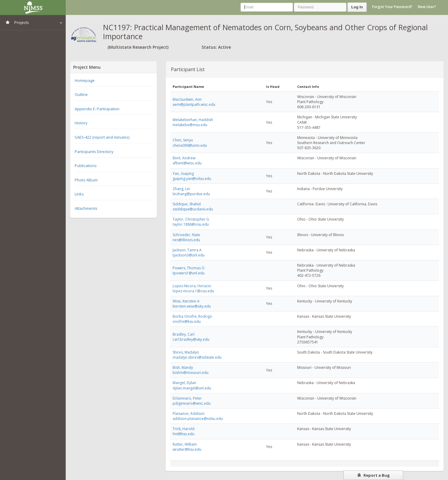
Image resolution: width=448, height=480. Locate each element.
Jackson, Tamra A (187, 250)
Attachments (86, 208)
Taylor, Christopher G (191, 219)
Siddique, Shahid (187, 204)
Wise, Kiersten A (186, 301)
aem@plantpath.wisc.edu (194, 104)
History (81, 123)
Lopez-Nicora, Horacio (192, 286)
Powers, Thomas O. (189, 268)
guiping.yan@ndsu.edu (192, 179)
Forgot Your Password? (392, 7)
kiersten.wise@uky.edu (192, 306)
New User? (427, 7)
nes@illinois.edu (186, 240)
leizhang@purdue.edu (191, 194)
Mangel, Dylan (184, 383)
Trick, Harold (184, 429)
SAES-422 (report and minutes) (102, 137)
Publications (86, 166)
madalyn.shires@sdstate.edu (197, 357)
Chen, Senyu (183, 140)
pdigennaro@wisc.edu (192, 403)
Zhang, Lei (181, 189)
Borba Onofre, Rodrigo (192, 316)
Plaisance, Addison (189, 413)
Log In (357, 7)
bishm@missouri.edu (191, 373)
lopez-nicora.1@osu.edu (193, 291)
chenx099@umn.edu (190, 145)
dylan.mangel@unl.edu (192, 388)
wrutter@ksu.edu (187, 449)
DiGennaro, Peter (187, 398)
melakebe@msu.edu (190, 125)
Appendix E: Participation (97, 109)
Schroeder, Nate (186, 235)
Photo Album (86, 180)
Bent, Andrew (184, 158)
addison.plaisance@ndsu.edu (198, 419)
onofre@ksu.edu (187, 321)
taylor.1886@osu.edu (191, 224)
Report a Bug (373, 475)
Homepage (85, 80)
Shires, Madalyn (186, 352)
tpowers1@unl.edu (189, 273)
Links (79, 194)
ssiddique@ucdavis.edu (193, 209)
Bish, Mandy (183, 367)
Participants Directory (94, 152)
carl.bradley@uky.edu (191, 339)
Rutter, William (185, 444)
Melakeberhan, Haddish (193, 120)
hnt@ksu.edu (184, 434)
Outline (81, 94)
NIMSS (33, 7)
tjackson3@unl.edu (189, 255)
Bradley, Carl (184, 334)
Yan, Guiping (183, 173)
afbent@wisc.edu (187, 163)
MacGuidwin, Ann (187, 99)
